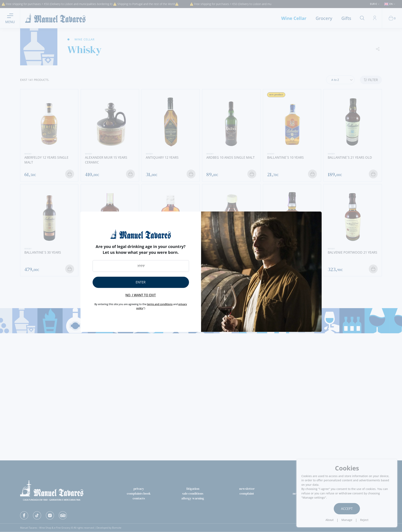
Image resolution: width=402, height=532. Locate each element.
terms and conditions (160, 304)
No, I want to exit (141, 295)
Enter (141, 282)
